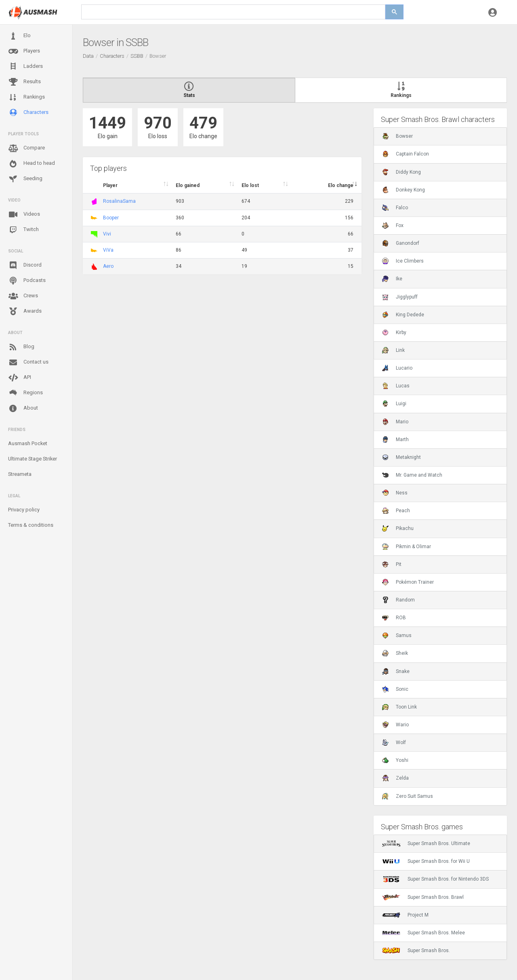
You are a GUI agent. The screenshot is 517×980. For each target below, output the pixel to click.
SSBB (137, 56)
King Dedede (403, 315)
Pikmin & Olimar (407, 547)
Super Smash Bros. (416, 951)
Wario (395, 725)
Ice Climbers (403, 261)
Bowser (397, 136)
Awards (25, 311)
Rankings (26, 97)
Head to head (32, 164)
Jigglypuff (400, 297)
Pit (392, 564)
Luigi (394, 404)
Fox (393, 225)
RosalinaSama (119, 201)
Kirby (394, 332)
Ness (395, 493)
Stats (189, 90)
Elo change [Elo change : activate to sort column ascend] (341, 185)
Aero (108, 266)
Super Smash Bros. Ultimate (426, 843)
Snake (396, 671)
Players (24, 51)
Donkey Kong (404, 190)
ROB (394, 618)
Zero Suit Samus (408, 796)
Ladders (25, 66)
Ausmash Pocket (28, 443)
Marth (395, 440)
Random (398, 600)
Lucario (397, 368)
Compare (26, 148)
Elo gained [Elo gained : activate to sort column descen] (188, 185)
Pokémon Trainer (408, 582)
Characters (28, 113)
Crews (23, 296)
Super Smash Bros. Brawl (423, 897)
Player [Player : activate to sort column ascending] (110, 185)
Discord (25, 265)
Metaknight (401, 457)
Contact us (28, 362)
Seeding (25, 179)
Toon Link (399, 707)
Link (393, 350)
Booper (111, 218)
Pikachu (398, 528)
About (23, 408)
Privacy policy (24, 510)
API (20, 378)
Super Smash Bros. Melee (423, 933)
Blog (21, 347)
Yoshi (395, 760)
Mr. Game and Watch (412, 475)
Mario (395, 422)
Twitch (23, 230)
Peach (396, 511)
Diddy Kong (401, 172)
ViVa (108, 250)
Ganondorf (401, 243)
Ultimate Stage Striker (33, 459)
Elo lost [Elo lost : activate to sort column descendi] (250, 185)
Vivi (107, 234)
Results (24, 82)
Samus (397, 635)
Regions (25, 393)
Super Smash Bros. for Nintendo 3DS (435, 879)
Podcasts (27, 281)
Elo (19, 36)
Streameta (20, 474)
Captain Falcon (406, 154)
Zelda (395, 778)
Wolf (394, 742)
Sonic (395, 689)
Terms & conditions (31, 525)
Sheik (395, 653)
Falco (395, 208)
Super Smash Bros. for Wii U (426, 861)
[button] (493, 12)
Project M (405, 915)
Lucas (396, 386)
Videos (24, 215)
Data (88, 56)
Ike (392, 279)
